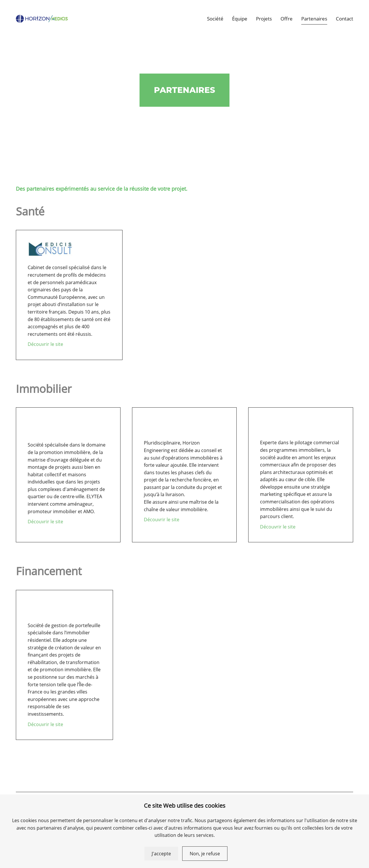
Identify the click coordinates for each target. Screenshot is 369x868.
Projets (264, 19)
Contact (344, 19)
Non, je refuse (205, 854)
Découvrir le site (45, 344)
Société (215, 19)
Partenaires (314, 19)
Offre (287, 19)
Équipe (240, 19)
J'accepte (161, 854)
